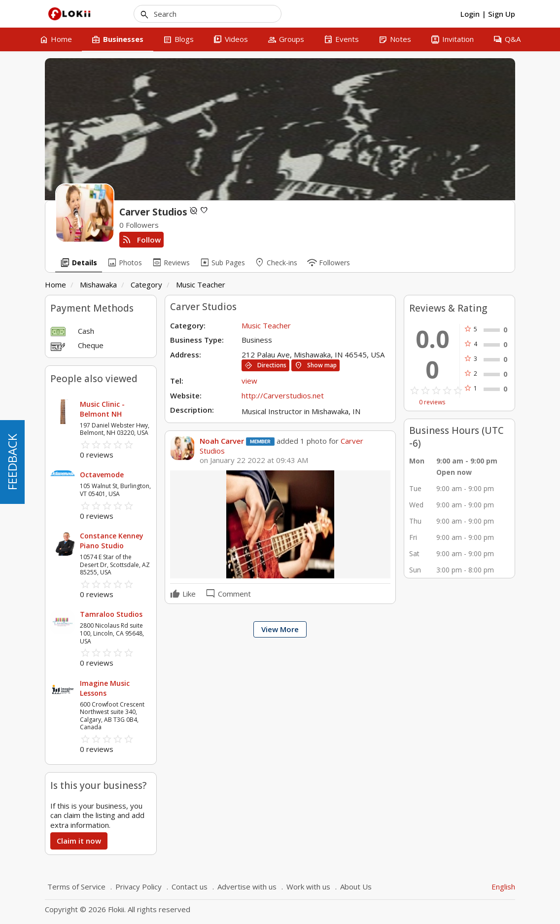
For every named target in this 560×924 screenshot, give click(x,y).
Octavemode (102, 475)
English (503, 887)
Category (146, 284)
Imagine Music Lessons (105, 688)
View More (280, 629)
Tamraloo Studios (111, 614)
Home (55, 284)
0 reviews (432, 402)
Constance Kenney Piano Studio (112, 541)
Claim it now (79, 841)
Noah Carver (222, 441)
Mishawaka (98, 284)
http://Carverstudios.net (283, 395)
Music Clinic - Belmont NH (102, 409)
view (249, 381)
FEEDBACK (12, 462)
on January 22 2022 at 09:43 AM (254, 460)
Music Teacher (201, 284)
